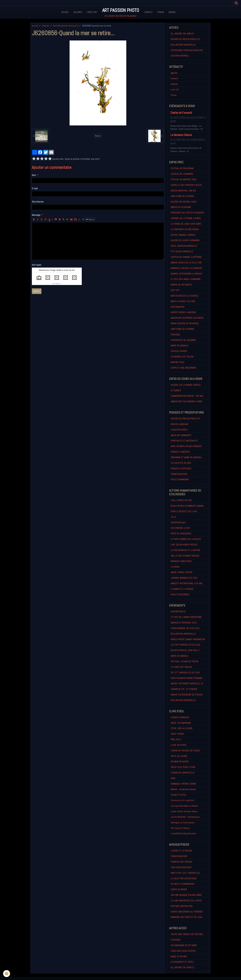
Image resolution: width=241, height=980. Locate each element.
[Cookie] (7, 974)
